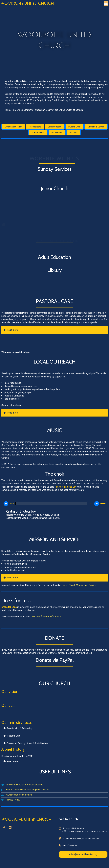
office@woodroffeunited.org (83, 854)
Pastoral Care (14, 736)
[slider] (51, 504)
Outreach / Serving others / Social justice (27, 743)
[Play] (6, 504)
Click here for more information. (46, 617)
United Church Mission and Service (79, 585)
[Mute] (97, 504)
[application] (54, 504)
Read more (12, 330)
